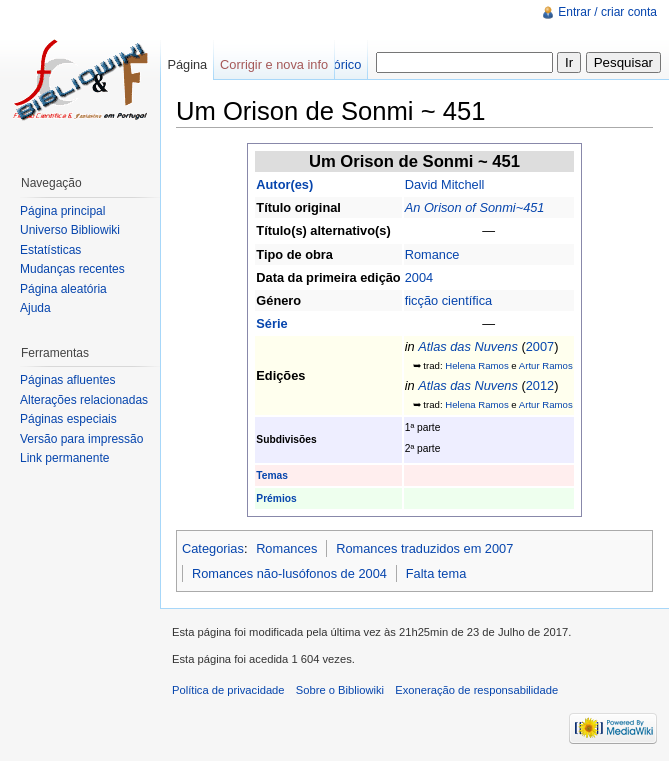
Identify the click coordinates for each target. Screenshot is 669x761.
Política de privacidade (228, 690)
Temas (272, 475)
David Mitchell (445, 184)
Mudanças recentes (72, 269)
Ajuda (35, 308)
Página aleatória (63, 289)
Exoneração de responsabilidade (476, 690)
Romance (432, 254)
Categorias (213, 548)
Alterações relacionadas (84, 400)
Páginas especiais (68, 419)
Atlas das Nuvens (468, 346)
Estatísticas (50, 250)
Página (187, 64)
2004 (419, 277)
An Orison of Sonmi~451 (475, 207)
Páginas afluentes (67, 380)
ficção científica (449, 300)
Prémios (276, 498)
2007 (540, 346)
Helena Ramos (476, 365)
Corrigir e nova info (274, 64)
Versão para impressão (81, 439)
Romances (286, 548)
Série (271, 323)
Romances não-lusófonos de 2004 (289, 573)
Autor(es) (284, 184)
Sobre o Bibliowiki (340, 690)
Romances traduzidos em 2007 (424, 548)
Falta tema (436, 573)
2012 (540, 385)
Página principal (62, 211)
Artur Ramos (546, 365)
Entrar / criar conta (607, 12)
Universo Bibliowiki (70, 230)
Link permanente (64, 458)
